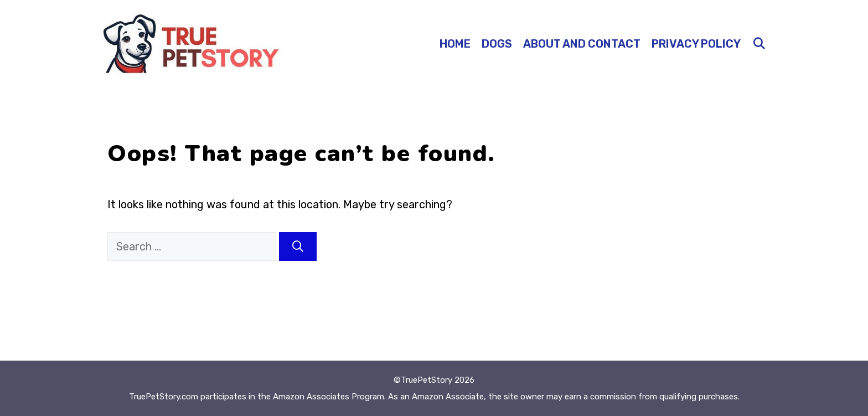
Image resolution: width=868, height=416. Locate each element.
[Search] (298, 246)
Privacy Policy (696, 44)
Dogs (497, 44)
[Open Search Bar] (759, 44)
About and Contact (582, 44)
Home (455, 44)
